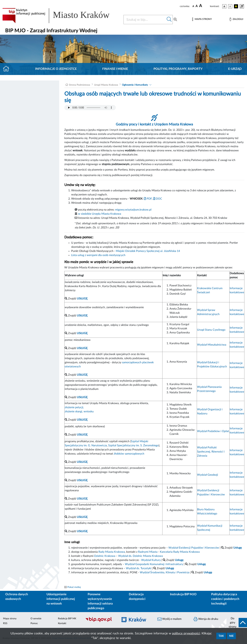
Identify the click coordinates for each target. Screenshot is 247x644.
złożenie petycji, (74, 407)
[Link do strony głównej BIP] (61, 16)
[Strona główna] (7, 69)
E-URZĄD (235, 69)
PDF (148, 199)
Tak (221, 636)
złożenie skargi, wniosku (79, 411)
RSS (5, 623)
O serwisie (36, 619)
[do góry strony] (237, 623)
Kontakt (62, 623)
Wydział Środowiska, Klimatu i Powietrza (165, 572)
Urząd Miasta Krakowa (106, 85)
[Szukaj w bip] (169, 20)
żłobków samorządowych (129, 454)
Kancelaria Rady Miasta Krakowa (180, 552)
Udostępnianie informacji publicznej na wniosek (61, 599)
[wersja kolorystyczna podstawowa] (224, 6)
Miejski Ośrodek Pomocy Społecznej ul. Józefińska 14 (148, 251)
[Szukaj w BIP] (145, 20)
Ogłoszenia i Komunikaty (135, 85)
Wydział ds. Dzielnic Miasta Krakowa (140, 556)
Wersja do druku (206, 619)
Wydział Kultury (151, 560)
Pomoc (34, 623)
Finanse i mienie (115, 69)
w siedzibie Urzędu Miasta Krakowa (100, 214)
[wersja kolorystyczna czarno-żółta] (236, 6)
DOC (158, 199)
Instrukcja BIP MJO (183, 594)
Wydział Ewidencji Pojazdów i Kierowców (194, 548)
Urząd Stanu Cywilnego (211, 330)
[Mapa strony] (202, 19)
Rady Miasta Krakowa (112, 552)
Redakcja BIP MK (67, 619)
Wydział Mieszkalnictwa (212, 345)
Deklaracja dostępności (137, 597)
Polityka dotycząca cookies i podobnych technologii (225, 599)
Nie (231, 636)
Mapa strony (10, 619)
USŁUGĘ (82, 435)
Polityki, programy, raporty (178, 69)
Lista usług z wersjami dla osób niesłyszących (98, 255)
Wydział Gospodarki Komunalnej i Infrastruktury (154, 564)
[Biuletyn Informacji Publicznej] (100, 622)
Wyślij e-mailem (169, 619)
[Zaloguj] (236, 19)
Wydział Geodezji (208, 475)
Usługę (208, 572)
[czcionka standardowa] (193, 6)
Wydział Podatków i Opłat (213, 431)
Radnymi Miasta (148, 552)
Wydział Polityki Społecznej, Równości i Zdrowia (211, 452)
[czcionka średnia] (197, 6)
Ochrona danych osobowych (17, 597)
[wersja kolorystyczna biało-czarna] (230, 6)
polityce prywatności (186, 634)
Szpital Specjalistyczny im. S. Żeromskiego (133, 445)
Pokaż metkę (74, 587)
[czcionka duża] (204, 6)
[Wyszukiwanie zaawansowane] (175, 20)
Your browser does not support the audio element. (90, 108)
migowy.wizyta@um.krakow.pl (133, 210)
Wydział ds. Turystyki (139, 568)
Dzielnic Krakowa (105, 556)
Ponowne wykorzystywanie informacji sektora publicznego (100, 601)
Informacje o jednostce (56, 69)
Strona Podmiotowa (80, 85)
